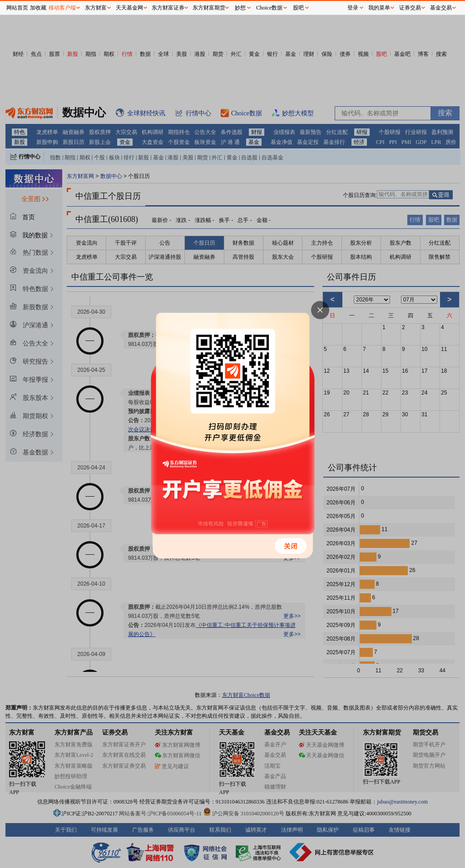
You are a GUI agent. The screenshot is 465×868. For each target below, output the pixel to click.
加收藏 (38, 8)
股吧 (298, 8)
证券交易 (410, 8)
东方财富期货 (209, 8)
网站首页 (17, 8)
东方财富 (96, 8)
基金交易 (441, 8)
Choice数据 (269, 8)
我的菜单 (379, 8)
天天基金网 (129, 8)
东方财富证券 (168, 8)
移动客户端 (62, 8)
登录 (353, 8)
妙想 (240, 8)
